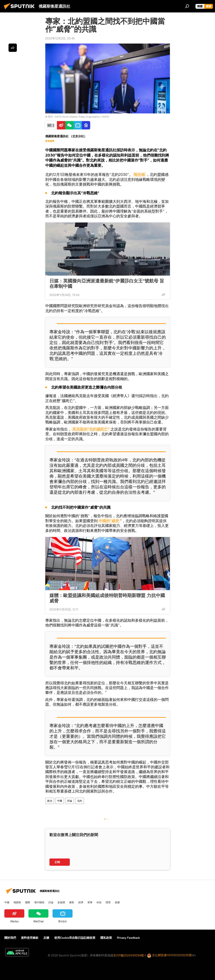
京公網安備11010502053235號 (169, 955)
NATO (106, 117)
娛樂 (117, 902)
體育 (108, 902)
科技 (99, 902)
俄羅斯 (17, 902)
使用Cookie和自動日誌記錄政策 (75, 938)
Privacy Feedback (128, 938)
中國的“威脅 (109, 521)
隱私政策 (106, 938)
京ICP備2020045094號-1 (130, 955)
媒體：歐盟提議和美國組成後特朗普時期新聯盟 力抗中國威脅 (107, 598)
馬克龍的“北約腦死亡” (91, 429)
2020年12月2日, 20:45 (60, 38)
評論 (70, 801)
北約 (80, 801)
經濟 (81, 902)
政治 (50, 801)
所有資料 (50, 141)
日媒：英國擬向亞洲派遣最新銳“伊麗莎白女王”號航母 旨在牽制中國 (107, 283)
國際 (28, 902)
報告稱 (139, 174)
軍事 (90, 902)
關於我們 (10, 938)
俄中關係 (39, 902)
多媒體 (61, 902)
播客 (72, 902)
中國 (60, 801)
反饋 (46, 938)
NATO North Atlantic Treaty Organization (77, 117)
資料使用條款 (30, 938)
